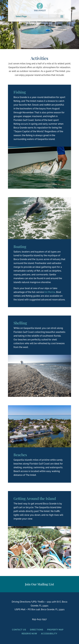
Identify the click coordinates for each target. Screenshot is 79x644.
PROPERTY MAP (53, 630)
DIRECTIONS (37, 630)
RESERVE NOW (30, 634)
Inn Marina (50, 292)
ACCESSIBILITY (49, 634)
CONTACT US (19, 630)
